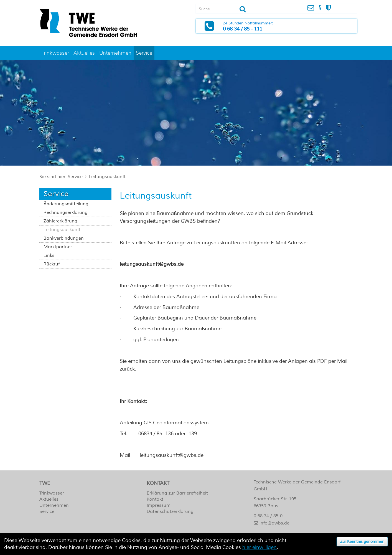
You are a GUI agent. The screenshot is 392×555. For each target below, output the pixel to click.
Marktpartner (58, 247)
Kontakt (155, 499)
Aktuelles (84, 53)
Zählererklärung (60, 221)
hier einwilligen (259, 547)
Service (144, 53)
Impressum (159, 505)
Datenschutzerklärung (170, 511)
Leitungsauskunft (107, 177)
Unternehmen (115, 53)
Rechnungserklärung (66, 212)
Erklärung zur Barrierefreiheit (177, 493)
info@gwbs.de (274, 523)
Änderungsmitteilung (66, 204)
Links (49, 255)
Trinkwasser (55, 53)
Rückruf (52, 264)
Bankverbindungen (64, 238)
